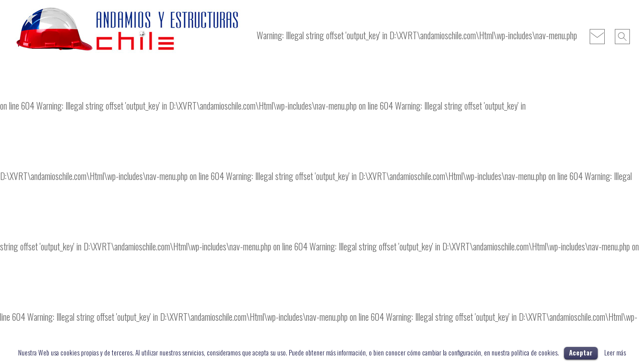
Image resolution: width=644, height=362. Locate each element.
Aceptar (581, 352)
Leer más (615, 352)
